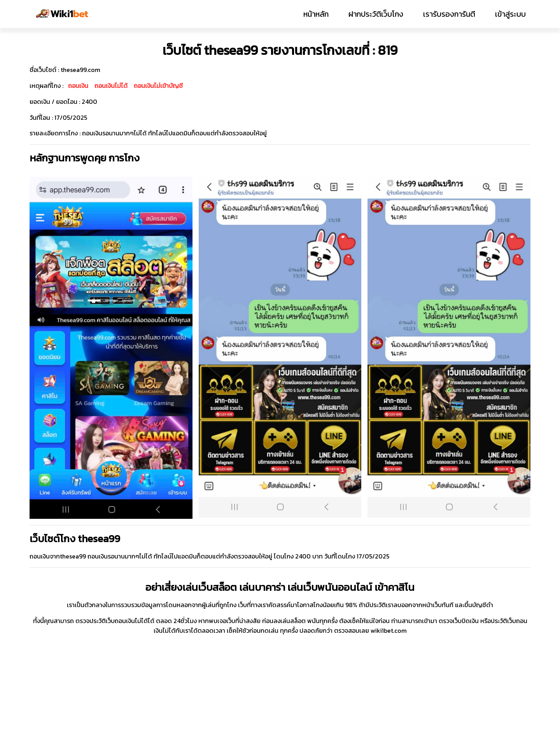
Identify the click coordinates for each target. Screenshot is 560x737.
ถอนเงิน (78, 86)
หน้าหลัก (316, 14)
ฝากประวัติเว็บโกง (376, 14)
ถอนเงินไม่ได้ (111, 86)
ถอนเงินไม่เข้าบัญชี (158, 86)
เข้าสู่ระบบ (510, 14)
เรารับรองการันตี (449, 14)
